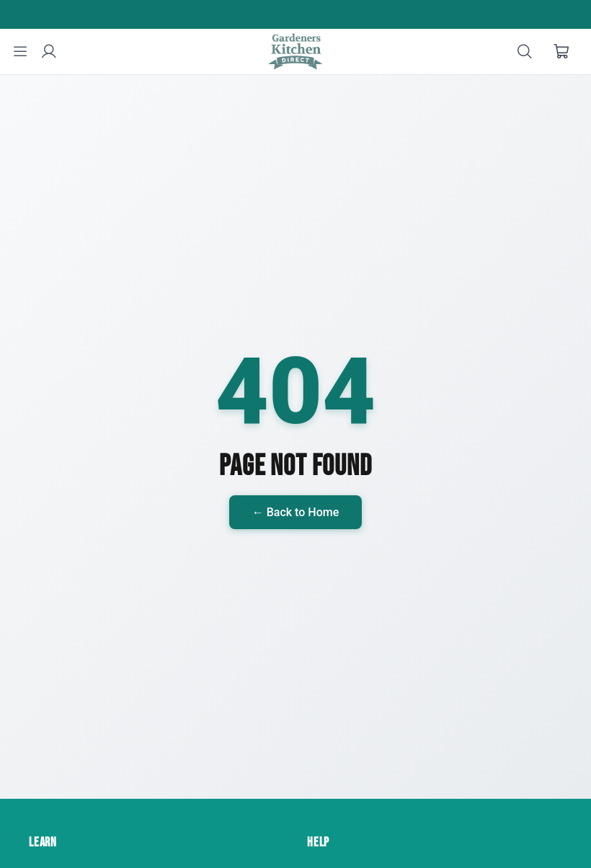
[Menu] (20, 52)
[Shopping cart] (562, 52)
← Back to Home (296, 512)
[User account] (49, 52)
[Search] (525, 52)
